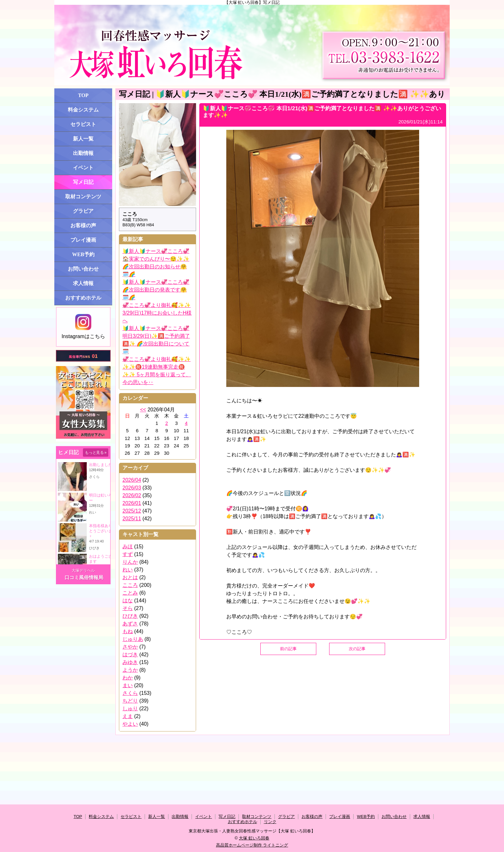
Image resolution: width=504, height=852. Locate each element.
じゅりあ (133, 639)
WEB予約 (83, 254)
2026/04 (132, 480)
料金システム (83, 110)
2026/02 (132, 495)
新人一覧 (83, 139)
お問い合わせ (83, 269)
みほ (128, 547)
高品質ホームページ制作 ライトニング (252, 845)
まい (128, 685)
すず (128, 554)
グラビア (83, 211)
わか (128, 678)
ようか (130, 670)
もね (128, 631)
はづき (130, 655)
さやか (130, 647)
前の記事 (288, 649)
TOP (83, 95)
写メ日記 (83, 182)
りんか (130, 562)
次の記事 (357, 649)
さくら (130, 693)
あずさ (130, 624)
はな (128, 601)
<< (143, 410)
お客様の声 (83, 225)
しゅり (130, 709)
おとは (130, 577)
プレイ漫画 (83, 240)
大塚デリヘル (83, 570)
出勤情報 (83, 153)
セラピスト (83, 124)
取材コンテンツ (83, 197)
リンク (270, 822)
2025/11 (132, 519)
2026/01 (132, 503)
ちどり (130, 701)
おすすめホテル (83, 298)
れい (128, 570)
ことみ (130, 593)
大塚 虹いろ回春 (254, 838)
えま (128, 716)
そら (128, 608)
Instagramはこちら (83, 327)
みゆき (130, 662)
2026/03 (132, 488)
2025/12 (132, 511)
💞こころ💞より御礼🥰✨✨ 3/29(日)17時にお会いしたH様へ (157, 313)
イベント (83, 168)
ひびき (130, 616)
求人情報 (83, 283)
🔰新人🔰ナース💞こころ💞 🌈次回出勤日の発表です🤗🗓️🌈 (156, 290)
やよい (130, 724)
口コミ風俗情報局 (84, 577)
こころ (130, 585)
